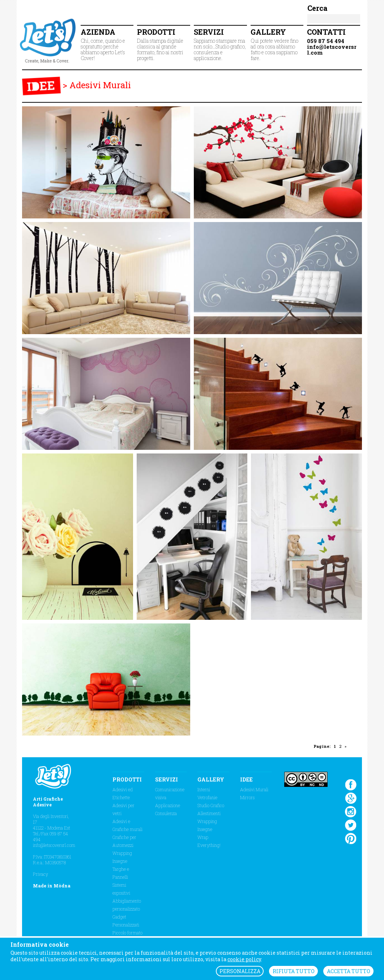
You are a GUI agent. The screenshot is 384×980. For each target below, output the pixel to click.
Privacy (40, 874)
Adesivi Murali (100, 85)
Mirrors (247, 797)
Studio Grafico (211, 805)
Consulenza (166, 813)
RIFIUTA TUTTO (294, 971)
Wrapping (122, 853)
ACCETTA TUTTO (349, 971)
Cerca (317, 8)
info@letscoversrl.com (54, 845)
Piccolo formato (127, 933)
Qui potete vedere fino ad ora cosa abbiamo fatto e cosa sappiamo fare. (277, 44)
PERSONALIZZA (240, 971)
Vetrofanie (207, 797)
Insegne (120, 861)
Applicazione (168, 805)
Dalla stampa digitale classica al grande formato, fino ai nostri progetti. (164, 44)
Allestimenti (209, 813)
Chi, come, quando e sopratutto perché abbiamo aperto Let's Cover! (107, 44)
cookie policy (244, 959)
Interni (204, 789)
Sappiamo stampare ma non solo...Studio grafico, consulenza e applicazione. (220, 44)
